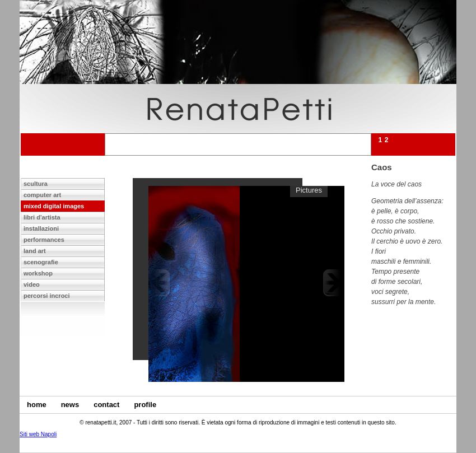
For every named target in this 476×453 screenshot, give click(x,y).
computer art (42, 195)
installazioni (41, 228)
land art (35, 251)
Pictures (309, 190)
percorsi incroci (47, 296)
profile (145, 405)
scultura (36, 184)
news (70, 405)
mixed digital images (54, 206)
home (37, 405)
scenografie (41, 262)
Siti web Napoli (38, 434)
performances (44, 240)
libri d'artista (42, 217)
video (32, 284)
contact (106, 405)
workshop (38, 273)
